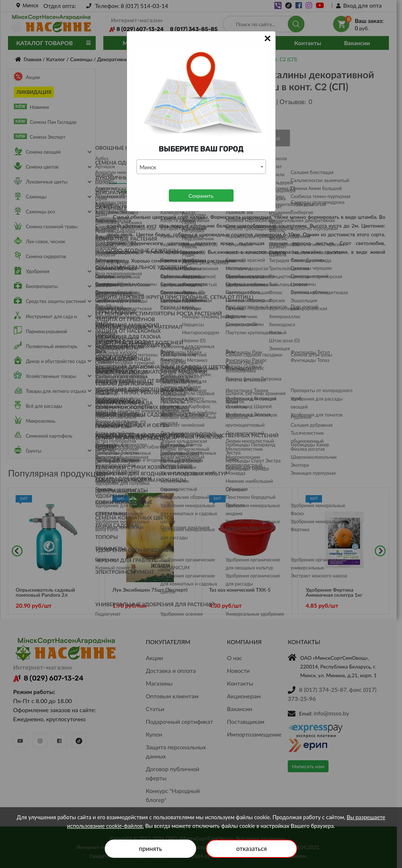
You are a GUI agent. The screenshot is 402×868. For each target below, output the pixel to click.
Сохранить (201, 196)
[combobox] (201, 167)
